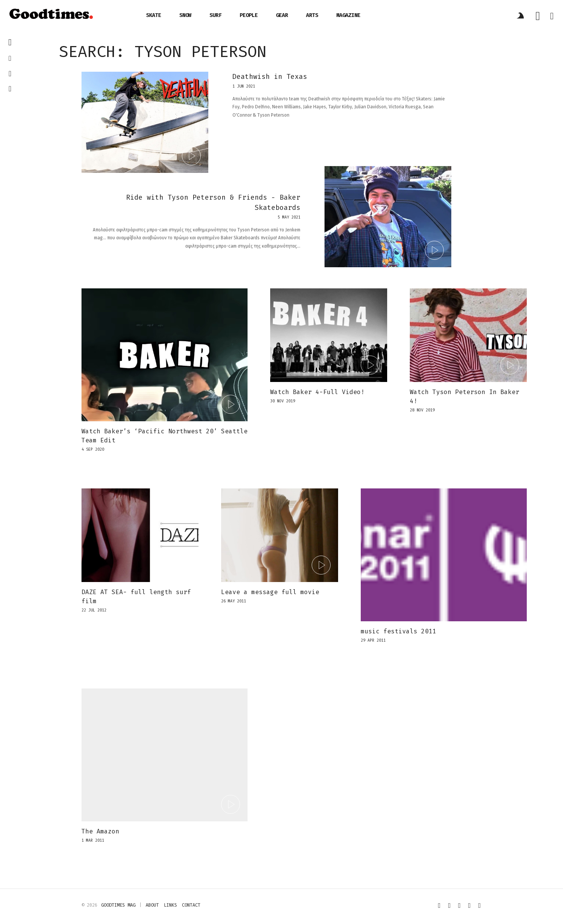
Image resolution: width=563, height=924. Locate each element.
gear (282, 15)
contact (191, 905)
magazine (348, 15)
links (170, 905)
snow (185, 15)
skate (154, 15)
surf (215, 15)
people (249, 15)
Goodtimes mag (118, 905)
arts (312, 15)
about (152, 905)
